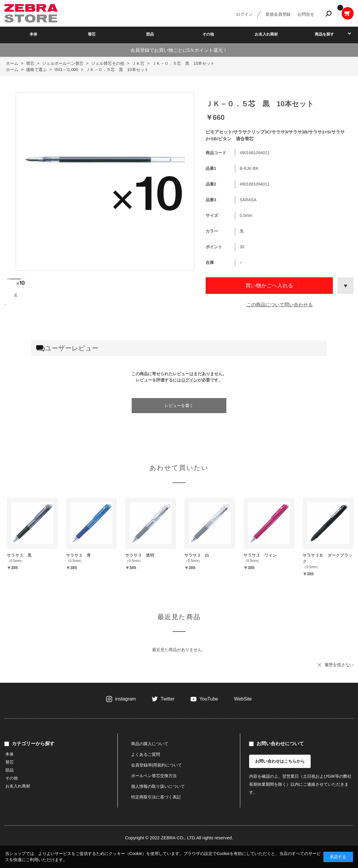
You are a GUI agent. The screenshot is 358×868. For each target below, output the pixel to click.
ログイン (244, 14)
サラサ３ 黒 (19, 555)
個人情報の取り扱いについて (158, 786)
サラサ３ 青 (78, 555)
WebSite (243, 699)
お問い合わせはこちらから (280, 761)
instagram (125, 699)
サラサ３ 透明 (140, 555)
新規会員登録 (278, 14)
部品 (150, 34)
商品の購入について (150, 744)
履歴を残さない (339, 665)
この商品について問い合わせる (280, 305)
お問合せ (306, 14)
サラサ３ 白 (197, 555)
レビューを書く (179, 405)
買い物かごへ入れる (269, 286)
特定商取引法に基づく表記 (156, 797)
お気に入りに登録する (346, 286)
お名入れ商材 (266, 34)
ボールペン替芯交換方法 (154, 776)
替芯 (92, 34)
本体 (33, 34)
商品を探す (324, 34)
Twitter (168, 699)
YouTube (209, 699)
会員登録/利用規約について (157, 765)
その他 (208, 34)
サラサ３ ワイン (260, 555)
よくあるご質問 (146, 754)
